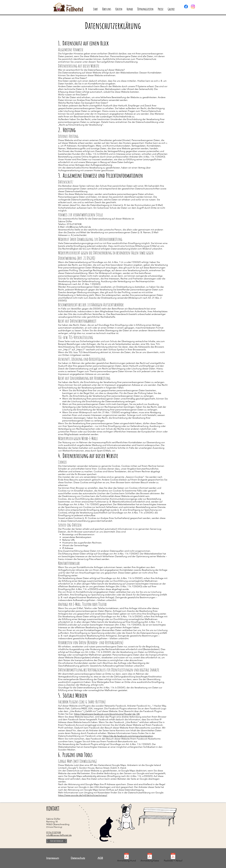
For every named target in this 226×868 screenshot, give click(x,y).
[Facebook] (186, 7)
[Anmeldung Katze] (150, 858)
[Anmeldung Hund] (126, 858)
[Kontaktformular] (57, 841)
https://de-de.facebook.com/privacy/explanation (128, 736)
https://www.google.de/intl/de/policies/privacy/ (83, 795)
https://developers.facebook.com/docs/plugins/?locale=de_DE (107, 714)
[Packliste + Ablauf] (173, 858)
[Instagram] (193, 7)
